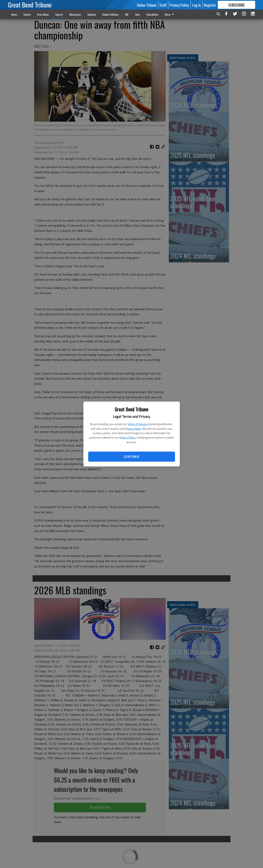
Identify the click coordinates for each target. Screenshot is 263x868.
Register (210, 5)
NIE (127, 14)
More (170, 14)
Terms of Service (137, 424)
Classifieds (152, 14)
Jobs (137, 14)
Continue (131, 457)
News (14, 14)
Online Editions (111, 14)
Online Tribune (147, 5)
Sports (59, 14)
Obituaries (75, 14)
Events (27, 14)
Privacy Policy (133, 429)
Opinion (92, 14)
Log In (196, 5)
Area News (43, 14)
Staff (163, 5)
